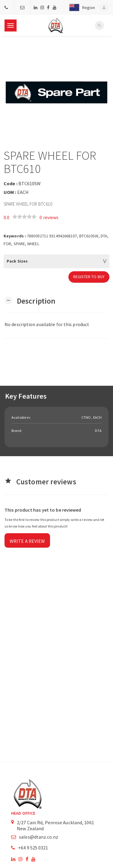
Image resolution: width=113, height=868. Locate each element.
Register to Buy (89, 277)
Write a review (27, 541)
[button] (81, 7)
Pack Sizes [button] (17, 261)
